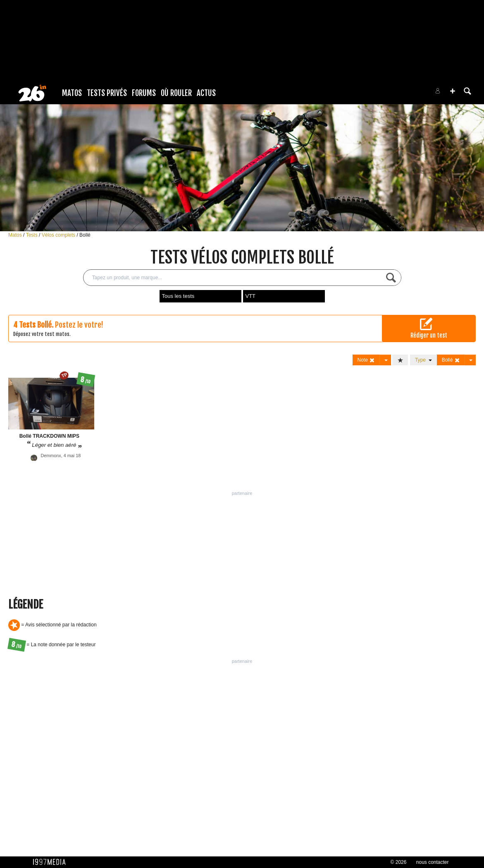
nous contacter (433, 862)
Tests (32, 235)
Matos (72, 93)
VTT (251, 296)
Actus (206, 93)
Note (366, 360)
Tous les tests (178, 296)
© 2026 (399, 862)
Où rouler (176, 93)
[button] (453, 91)
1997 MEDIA (52, 862)
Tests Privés (107, 93)
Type (423, 360)
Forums (144, 93)
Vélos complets (59, 235)
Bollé (85, 235)
